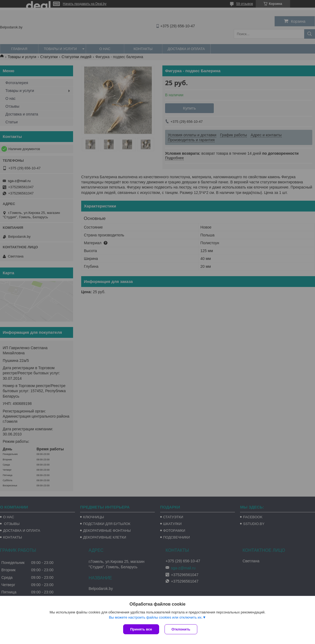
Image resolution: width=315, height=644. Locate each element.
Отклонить (181, 629)
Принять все (141, 629)
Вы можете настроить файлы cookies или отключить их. (156, 617)
